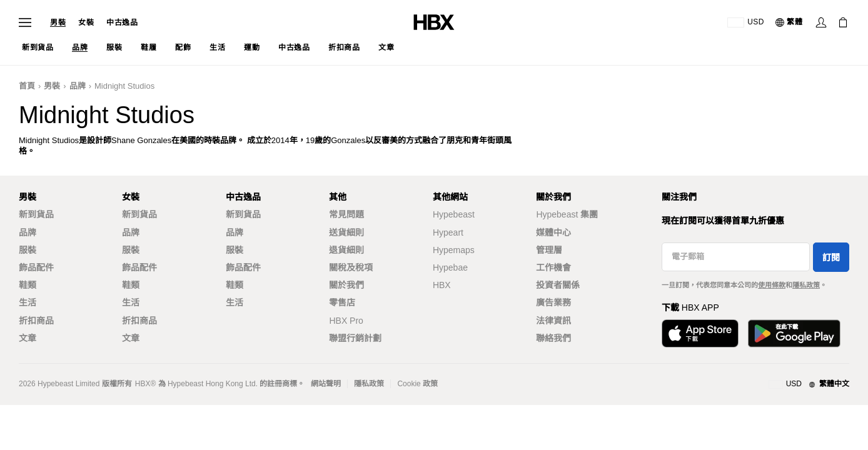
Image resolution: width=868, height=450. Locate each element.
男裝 (58, 22)
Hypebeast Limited (68, 384)
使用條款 (772, 285)
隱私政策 (806, 285)
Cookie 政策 (417, 384)
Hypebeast (454, 214)
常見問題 (346, 214)
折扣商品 (36, 321)
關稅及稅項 (351, 267)
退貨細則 (346, 250)
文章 (28, 338)
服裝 (28, 250)
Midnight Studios (124, 86)
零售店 (342, 302)
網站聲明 (326, 384)
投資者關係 (558, 285)
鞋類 (28, 285)
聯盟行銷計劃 (355, 338)
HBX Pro (346, 321)
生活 (28, 302)
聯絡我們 (553, 338)
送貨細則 (346, 232)
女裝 (86, 22)
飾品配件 (36, 267)
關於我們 (346, 285)
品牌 (78, 86)
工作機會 (553, 267)
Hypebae (450, 267)
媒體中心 (553, 232)
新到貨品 (36, 214)
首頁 (27, 86)
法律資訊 (553, 321)
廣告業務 (553, 302)
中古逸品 (122, 22)
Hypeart (448, 232)
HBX (442, 285)
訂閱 (831, 257)
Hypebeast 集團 (567, 214)
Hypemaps (454, 250)
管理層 (549, 250)
